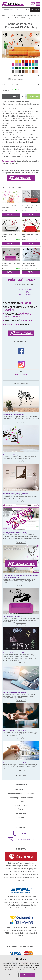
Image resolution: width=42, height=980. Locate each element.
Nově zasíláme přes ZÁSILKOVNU (15, 730)
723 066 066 (25, 833)
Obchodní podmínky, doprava (21, 798)
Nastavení (13, 975)
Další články (22, 775)
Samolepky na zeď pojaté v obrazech (16, 493)
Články (21, 810)
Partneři (21, 817)
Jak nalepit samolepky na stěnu (21, 794)
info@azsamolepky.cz (25, 839)
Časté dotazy (21, 806)
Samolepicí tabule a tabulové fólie (15, 653)
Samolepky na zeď (8, 161)
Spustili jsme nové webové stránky (15, 533)
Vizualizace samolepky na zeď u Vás (15, 763)
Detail (11, 215)
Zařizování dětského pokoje (12, 455)
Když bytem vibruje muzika (12, 616)
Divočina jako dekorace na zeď (13, 415)
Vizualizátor (21, 813)
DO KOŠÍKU (34, 97)
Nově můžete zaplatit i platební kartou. (16, 692)
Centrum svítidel (21, 375)
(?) (18, 90)
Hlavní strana (21, 790)
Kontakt (21, 802)
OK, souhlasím (28, 975)
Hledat (35, 10)
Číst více (21, 423)
